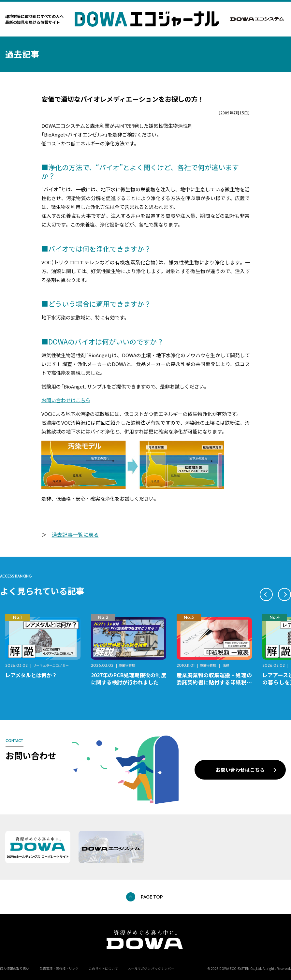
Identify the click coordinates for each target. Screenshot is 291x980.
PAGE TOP (152, 897)
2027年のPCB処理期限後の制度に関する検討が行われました (129, 679)
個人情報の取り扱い (15, 968)
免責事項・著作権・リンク (59, 968)
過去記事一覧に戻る (75, 534)
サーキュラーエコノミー (51, 665)
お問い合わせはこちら (66, 400)
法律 (226, 665)
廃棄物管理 (127, 665)
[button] (266, 594)
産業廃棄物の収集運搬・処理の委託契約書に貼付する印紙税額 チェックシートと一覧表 (217, 682)
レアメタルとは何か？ (31, 675)
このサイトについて (103, 968)
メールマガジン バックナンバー (151, 968)
